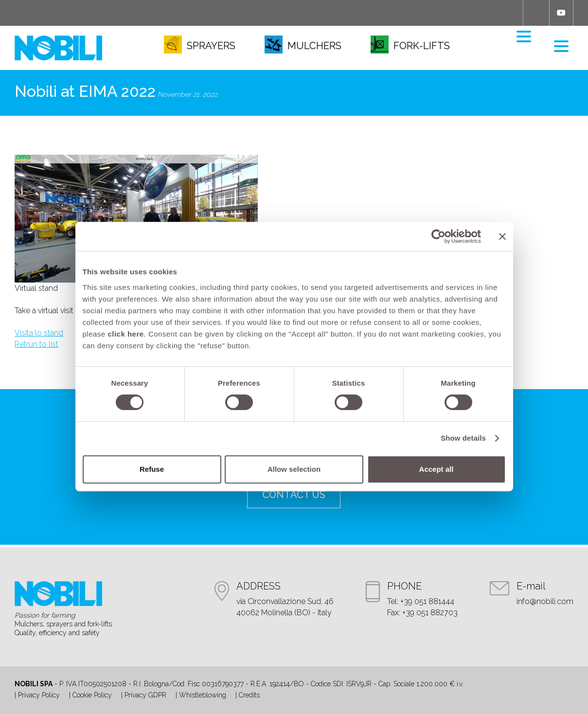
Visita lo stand (39, 333)
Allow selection (294, 469)
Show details (463, 438)
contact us (294, 495)
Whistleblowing (203, 695)
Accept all (437, 469)
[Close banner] (502, 236)
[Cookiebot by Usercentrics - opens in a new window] (438, 236)
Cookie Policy (92, 695)
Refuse (152, 469)
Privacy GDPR (145, 695)
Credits (249, 695)
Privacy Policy (39, 695)
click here (125, 334)
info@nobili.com (545, 601)
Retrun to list (36, 344)
